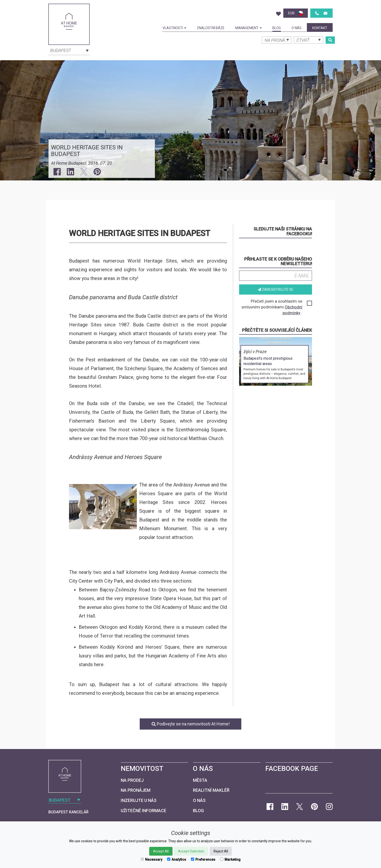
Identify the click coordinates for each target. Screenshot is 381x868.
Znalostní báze (211, 28)
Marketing (230, 859)
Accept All (161, 851)
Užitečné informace (143, 811)
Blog (277, 28)
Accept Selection (191, 851)
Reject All (221, 851)
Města (200, 780)
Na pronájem (136, 790)
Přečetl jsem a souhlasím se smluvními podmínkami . (277, 307)
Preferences (203, 859)
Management (248, 28)
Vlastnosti (174, 28)
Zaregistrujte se (276, 289)
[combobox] (69, 50)
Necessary (152, 859)
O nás (297, 28)
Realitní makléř (211, 790)
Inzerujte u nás (139, 800)
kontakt (320, 28)
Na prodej (132, 780)
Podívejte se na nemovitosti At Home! (191, 724)
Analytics (177, 859)
